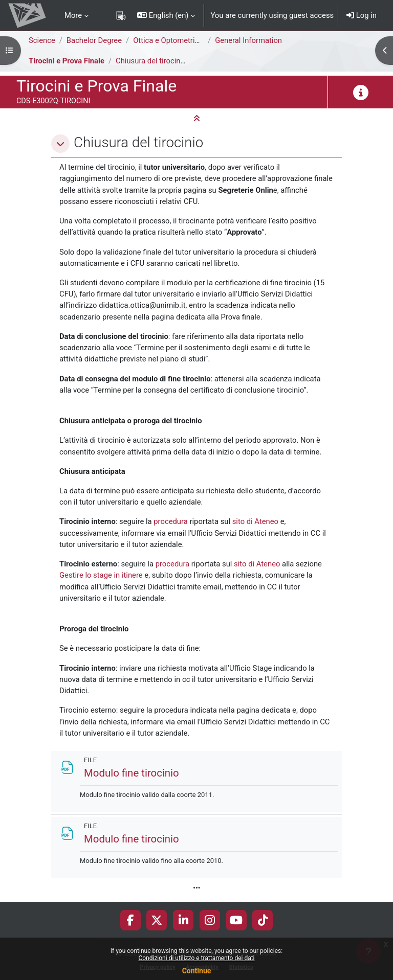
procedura (171, 521)
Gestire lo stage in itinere (101, 575)
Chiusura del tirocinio (151, 61)
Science (42, 40)
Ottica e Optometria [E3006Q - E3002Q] (198, 40)
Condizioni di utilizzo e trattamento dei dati (196, 958)
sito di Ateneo (255, 521)
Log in (362, 15)
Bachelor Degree (94, 40)
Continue (197, 971)
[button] (166, 15)
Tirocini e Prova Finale (67, 61)
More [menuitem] (73, 15)
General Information (248, 40)
